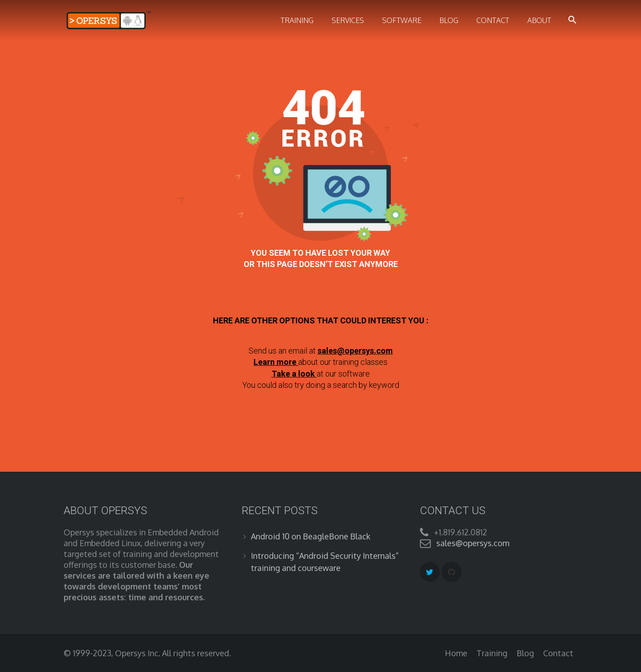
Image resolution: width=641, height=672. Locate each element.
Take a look (294, 374)
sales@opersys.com (355, 351)
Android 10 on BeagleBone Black (311, 536)
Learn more (275, 362)
